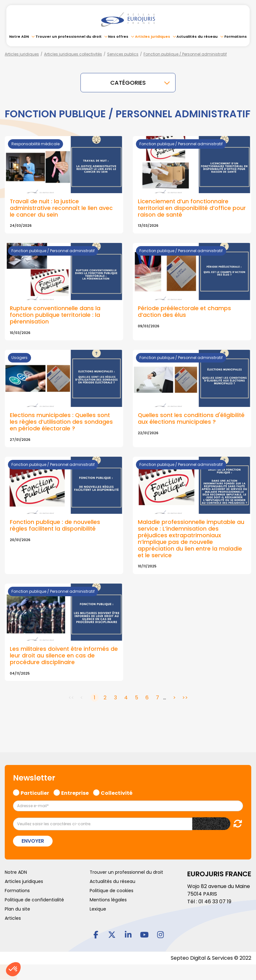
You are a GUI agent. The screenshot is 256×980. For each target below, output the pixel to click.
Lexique (98, 909)
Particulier (35, 792)
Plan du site (17, 909)
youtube (144, 934)
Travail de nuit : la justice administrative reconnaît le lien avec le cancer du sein (61, 208)
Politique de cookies (112, 891)
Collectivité (117, 792)
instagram (160, 934)
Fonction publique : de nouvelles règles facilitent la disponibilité (55, 525)
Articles (13, 918)
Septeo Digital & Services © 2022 (211, 958)
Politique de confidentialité (34, 900)
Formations (236, 36)
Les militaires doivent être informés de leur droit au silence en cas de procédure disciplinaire (64, 656)
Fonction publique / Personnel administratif (185, 54)
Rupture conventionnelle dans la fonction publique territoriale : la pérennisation (55, 315)
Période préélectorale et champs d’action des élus (184, 312)
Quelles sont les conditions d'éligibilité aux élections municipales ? (191, 418)
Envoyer (33, 841)
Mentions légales (108, 900)
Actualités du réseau (197, 36)
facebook (96, 934)
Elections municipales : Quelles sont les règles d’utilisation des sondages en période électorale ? (61, 422)
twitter (112, 934)
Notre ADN (19, 36)
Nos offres (118, 36)
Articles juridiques (153, 36)
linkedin (128, 934)
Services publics (123, 54)
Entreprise (75, 792)
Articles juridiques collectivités (73, 54)
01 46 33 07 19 (215, 902)
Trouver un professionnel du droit (69, 36)
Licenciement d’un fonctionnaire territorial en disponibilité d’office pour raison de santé (192, 208)
